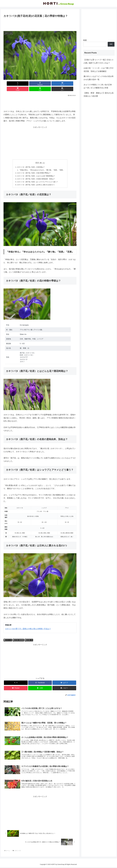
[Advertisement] (40, 24)
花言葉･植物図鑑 (18, 636)
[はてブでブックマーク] (34, 84)
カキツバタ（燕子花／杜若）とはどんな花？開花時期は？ (36, 171)
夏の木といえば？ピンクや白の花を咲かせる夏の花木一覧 (99, 78)
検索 (85, 40)
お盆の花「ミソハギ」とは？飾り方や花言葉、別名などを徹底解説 (99, 70)
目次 (37, 157)
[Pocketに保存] (46, 84)
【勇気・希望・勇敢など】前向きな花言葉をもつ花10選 (99, 95)
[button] (71, 84)
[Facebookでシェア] (22, 84)
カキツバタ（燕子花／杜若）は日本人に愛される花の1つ (35, 181)
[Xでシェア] (9, 84)
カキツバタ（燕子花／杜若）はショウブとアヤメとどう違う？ (37, 178)
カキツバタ (8, 636)
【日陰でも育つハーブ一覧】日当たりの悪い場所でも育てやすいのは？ (99, 61)
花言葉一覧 (29, 636)
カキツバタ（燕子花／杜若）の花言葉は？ (30, 162)
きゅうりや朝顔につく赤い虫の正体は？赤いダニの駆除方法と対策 (98, 86)
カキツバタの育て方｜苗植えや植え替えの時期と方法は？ (28, 625)
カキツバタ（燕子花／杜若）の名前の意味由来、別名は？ (36, 174)
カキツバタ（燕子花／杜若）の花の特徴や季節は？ (33, 168)
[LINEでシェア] (58, 84)
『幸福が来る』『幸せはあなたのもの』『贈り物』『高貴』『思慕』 (42, 165)
